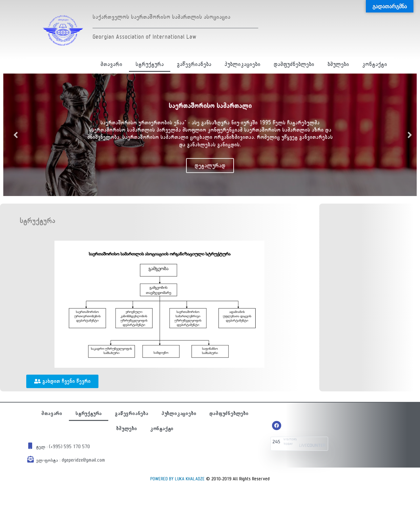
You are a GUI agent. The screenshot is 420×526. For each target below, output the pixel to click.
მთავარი (111, 64)
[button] (62, 381)
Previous (13, 135)
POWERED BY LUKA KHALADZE (178, 479)
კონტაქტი (375, 64)
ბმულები (338, 64)
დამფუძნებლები (294, 64)
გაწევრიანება (194, 64)
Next (407, 135)
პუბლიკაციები (242, 64)
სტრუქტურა (150, 64)
